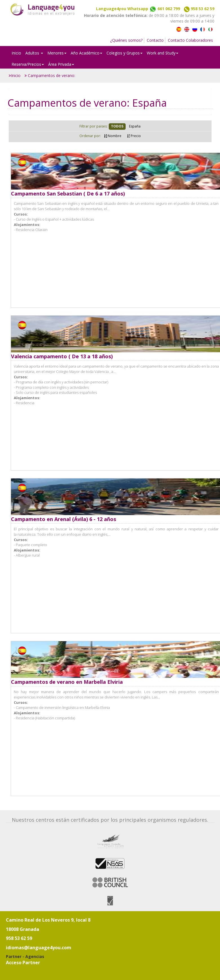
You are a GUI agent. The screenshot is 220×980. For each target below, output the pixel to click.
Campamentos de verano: (50, 75)
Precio (134, 136)
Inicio (16, 53)
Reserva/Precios (28, 64)
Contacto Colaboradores (190, 40)
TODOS (117, 126)
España (135, 126)
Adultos (34, 53)
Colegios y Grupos (125, 53)
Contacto (155, 40)
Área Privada (61, 64)
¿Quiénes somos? (126, 40)
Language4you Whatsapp (138, 9)
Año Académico (86, 53)
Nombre (113, 136)
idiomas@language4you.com (39, 948)
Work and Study (163, 53)
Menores (57, 53)
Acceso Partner (23, 963)
